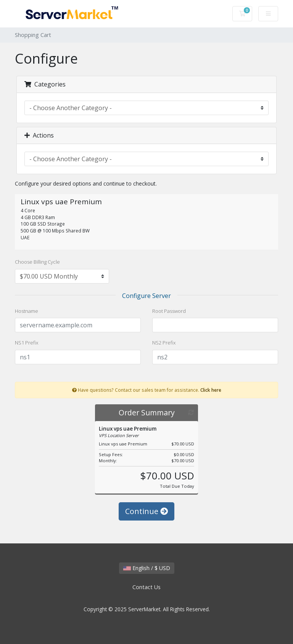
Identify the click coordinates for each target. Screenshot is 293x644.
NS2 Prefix (164, 343)
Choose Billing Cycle (37, 262)
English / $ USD (147, 568)
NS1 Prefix (27, 343)
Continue (146, 511)
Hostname (27, 311)
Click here (211, 390)
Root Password (169, 311)
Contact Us (146, 587)
